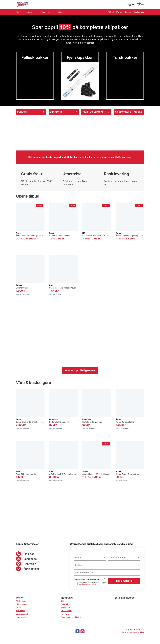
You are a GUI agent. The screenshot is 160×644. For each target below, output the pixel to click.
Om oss (128, 12)
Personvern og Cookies (133, 632)
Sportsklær (46, 12)
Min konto (20, 611)
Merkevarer (21, 601)
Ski (17, 12)
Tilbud (111, 12)
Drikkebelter (66, 611)
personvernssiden (88, 584)
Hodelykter (66, 614)
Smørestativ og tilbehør (71, 617)
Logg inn (131, 5)
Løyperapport (22, 614)
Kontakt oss (139, 12)
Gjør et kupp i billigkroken (80, 370)
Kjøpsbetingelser (23, 604)
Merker (119, 12)
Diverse (61, 12)
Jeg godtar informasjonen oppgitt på (92, 583)
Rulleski (30, 12)
